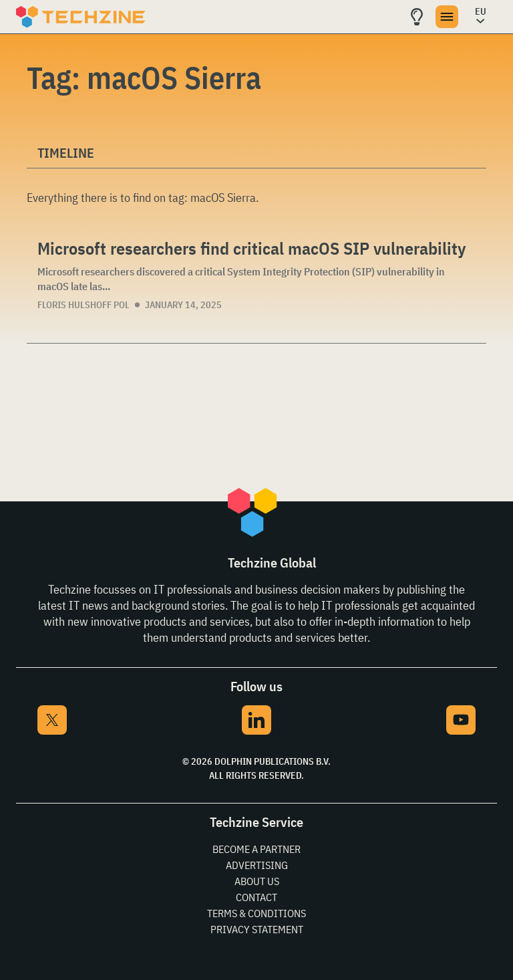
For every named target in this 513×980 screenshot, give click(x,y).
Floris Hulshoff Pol (83, 305)
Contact (256, 897)
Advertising (257, 865)
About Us (257, 881)
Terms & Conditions (256, 913)
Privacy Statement (257, 929)
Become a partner (256, 849)
